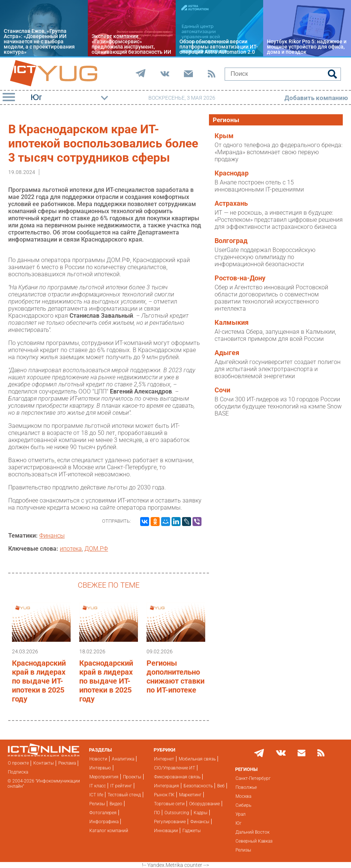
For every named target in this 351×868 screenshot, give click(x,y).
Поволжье (246, 787)
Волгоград (231, 241)
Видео (116, 804)
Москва (243, 796)
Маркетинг (190, 795)
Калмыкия (232, 323)
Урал (241, 814)
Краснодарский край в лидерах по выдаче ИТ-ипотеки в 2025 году (39, 681)
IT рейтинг (121, 786)
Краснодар (232, 173)
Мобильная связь (197, 759)
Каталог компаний (109, 831)
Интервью (100, 768)
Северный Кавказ (254, 841)
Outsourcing (177, 813)
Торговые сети (169, 804)
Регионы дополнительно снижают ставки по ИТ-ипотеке (175, 676)
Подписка (18, 772)
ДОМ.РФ (96, 549)
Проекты (132, 777)
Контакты (44, 763)
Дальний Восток (253, 832)
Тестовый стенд (124, 795)
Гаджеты (192, 831)
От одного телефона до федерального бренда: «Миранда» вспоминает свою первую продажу (278, 152)
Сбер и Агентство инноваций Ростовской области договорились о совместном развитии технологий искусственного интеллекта (271, 298)
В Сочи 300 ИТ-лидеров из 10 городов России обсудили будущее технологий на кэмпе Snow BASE (278, 406)
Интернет (164, 759)
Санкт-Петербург (253, 778)
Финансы (52, 536)
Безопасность (198, 786)
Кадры (201, 813)
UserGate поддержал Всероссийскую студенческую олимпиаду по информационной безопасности (265, 257)
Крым (224, 136)
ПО (157, 813)
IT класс (98, 786)
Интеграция (167, 786)
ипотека (71, 549)
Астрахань (231, 203)
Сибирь (243, 805)
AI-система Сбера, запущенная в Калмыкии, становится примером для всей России (275, 335)
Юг (238, 823)
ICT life (96, 795)
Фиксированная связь (177, 777)
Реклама (67, 763)
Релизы (97, 804)
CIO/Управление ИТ (175, 768)
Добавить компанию (316, 98)
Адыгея (227, 353)
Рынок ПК (164, 795)
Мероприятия (104, 777)
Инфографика (104, 822)
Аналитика (123, 759)
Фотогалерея (103, 813)
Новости (98, 759)
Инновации (166, 831)
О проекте (18, 763)
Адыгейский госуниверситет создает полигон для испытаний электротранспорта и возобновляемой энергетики (278, 369)
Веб (221, 786)
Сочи (222, 390)
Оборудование (204, 804)
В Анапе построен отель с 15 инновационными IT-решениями (259, 186)
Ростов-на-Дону (240, 278)
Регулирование (170, 822)
